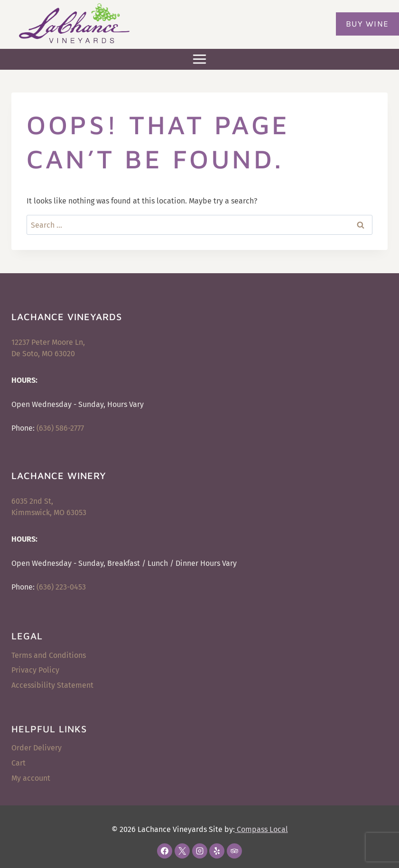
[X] (182, 851)
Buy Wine (367, 24)
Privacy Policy (35, 670)
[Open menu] (200, 59)
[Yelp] (217, 851)
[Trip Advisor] (234, 851)
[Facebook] (165, 851)
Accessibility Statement (52, 685)
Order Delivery (37, 748)
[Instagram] (200, 851)
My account (31, 778)
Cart (19, 763)
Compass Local (261, 829)
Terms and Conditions (49, 655)
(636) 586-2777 (60, 428)
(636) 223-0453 (61, 587)
